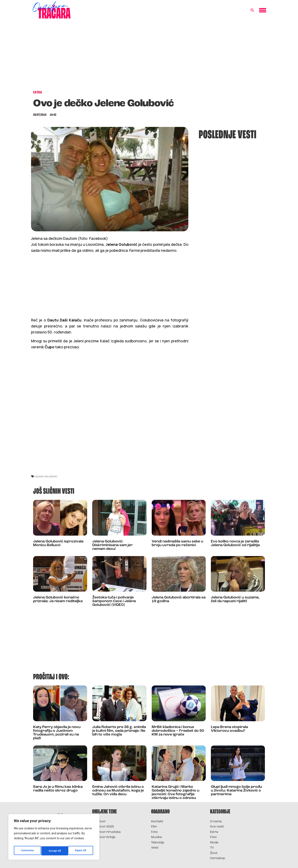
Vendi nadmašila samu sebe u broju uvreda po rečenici (177, 543)
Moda (214, 843)
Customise (27, 851)
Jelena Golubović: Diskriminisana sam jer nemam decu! (112, 545)
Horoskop (218, 858)
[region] (54, 838)
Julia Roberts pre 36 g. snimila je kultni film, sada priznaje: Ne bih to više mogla (119, 731)
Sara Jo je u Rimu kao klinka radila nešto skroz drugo (58, 789)
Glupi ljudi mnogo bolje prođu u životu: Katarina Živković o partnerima (236, 791)
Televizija (158, 843)
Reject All (55, 851)
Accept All (81, 851)
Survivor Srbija (104, 837)
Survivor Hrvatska (106, 832)
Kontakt (157, 822)
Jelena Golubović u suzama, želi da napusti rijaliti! (235, 599)
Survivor (99, 822)
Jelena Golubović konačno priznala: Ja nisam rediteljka (58, 599)
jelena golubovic (46, 476)
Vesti (155, 848)
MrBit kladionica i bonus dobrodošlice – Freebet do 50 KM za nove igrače (178, 731)
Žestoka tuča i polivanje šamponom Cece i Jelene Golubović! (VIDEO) (114, 601)
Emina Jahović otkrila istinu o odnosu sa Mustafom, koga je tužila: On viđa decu (118, 791)
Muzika (156, 837)
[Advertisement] (149, 57)
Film (154, 827)
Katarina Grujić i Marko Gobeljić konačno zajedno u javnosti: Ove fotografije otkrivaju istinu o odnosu (175, 792)
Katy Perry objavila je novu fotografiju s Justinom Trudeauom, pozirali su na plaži (57, 733)
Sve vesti (217, 827)
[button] (252, 10)
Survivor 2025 (103, 827)
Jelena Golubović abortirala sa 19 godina (179, 599)
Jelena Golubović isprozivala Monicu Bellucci (58, 543)
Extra (214, 832)
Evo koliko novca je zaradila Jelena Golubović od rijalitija (235, 543)
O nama (216, 822)
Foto (154, 832)
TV (212, 848)
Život (214, 853)
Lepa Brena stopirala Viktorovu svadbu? (229, 729)
